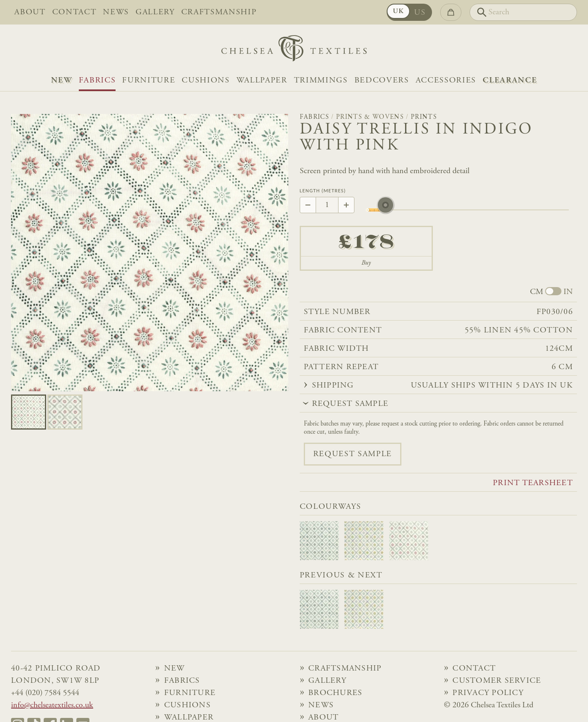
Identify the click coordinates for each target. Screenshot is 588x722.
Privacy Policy (488, 693)
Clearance (510, 80)
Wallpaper (262, 80)
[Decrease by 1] (308, 205)
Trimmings (321, 80)
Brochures (335, 693)
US (420, 13)
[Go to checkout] (451, 12)
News (116, 12)
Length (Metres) (323, 191)
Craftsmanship (219, 12)
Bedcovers (382, 80)
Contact (75, 12)
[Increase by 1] (346, 205)
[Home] (294, 50)
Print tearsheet (533, 483)
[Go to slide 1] (65, 412)
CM (537, 292)
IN (568, 292)
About (30, 12)
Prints (424, 117)
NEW (62, 80)
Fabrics (97, 80)
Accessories (446, 80)
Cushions (206, 80)
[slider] (385, 210)
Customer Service (497, 681)
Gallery (155, 12)
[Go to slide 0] (29, 412)
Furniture (149, 80)
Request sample (353, 454)
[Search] (523, 12)
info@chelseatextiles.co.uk (52, 705)
